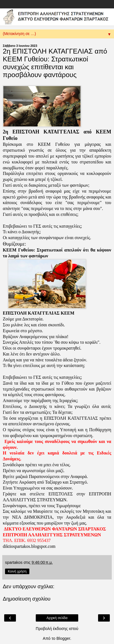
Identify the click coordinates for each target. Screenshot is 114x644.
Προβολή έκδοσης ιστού (57, 629)
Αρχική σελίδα (57, 618)
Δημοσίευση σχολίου (27, 599)
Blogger (63, 638)
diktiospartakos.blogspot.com (29, 546)
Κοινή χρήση (17, 571)
